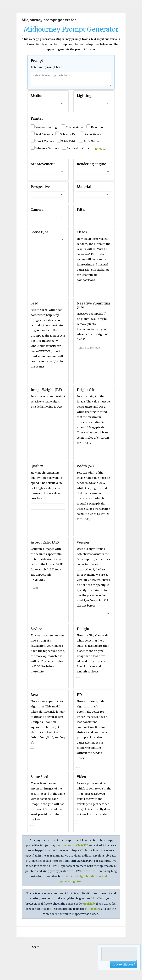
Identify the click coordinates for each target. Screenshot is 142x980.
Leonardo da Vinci (79, 148)
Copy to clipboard (123, 965)
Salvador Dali (69, 134)
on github (88, 904)
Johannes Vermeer (47, 148)
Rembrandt (98, 127)
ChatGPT (82, 845)
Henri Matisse (45, 141)
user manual (64, 845)
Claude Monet (75, 127)
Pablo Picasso (94, 134)
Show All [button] (101, 149)
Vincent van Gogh (47, 127)
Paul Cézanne (44, 134)
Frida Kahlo (69, 141)
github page (93, 909)
